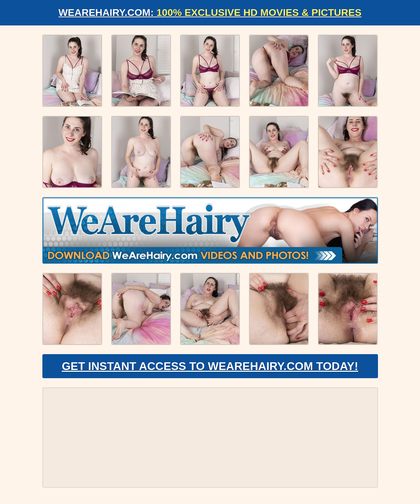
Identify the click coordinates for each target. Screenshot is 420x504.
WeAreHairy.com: (210, 13)
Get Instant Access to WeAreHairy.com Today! (210, 366)
